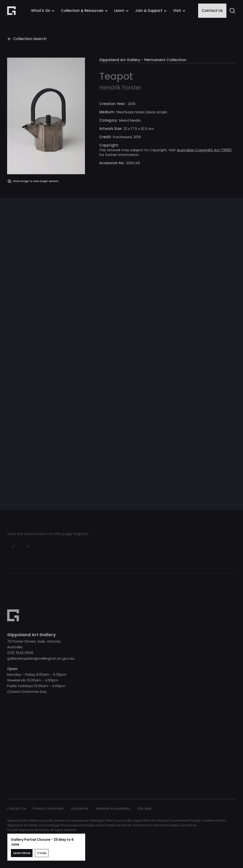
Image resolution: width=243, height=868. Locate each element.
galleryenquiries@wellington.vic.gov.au (41, 658)
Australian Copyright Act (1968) (204, 150)
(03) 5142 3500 (20, 653)
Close (42, 853)
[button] (43, 11)
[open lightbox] (46, 121)
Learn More (22, 853)
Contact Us (212, 11)
